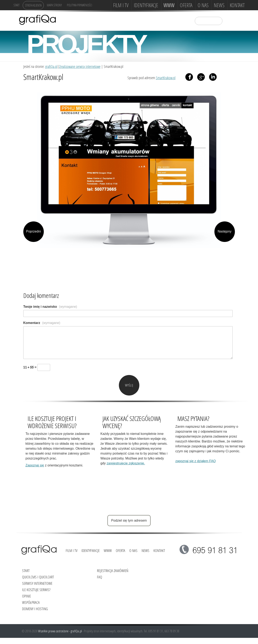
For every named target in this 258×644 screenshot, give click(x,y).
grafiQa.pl (51, 66)
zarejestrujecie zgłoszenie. (126, 463)
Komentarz (42, 323)
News (219, 5)
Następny (225, 231)
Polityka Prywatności (79, 5)
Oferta (186, 5)
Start (17, 5)
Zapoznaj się (35, 465)
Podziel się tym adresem (129, 520)
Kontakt (237, 5)
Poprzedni (33, 231)
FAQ (100, 577)
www (169, 5)
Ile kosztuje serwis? (36, 590)
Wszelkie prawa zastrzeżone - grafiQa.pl (60, 631)
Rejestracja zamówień (113, 570)
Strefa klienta (33, 5)
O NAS (203, 5)
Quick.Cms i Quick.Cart (38, 577)
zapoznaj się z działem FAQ (195, 461)
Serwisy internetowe (37, 583)
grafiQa (38, 19)
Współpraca (31, 602)
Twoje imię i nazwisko (50, 307)
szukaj (228, 21)
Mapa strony (54, 5)
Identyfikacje (146, 5)
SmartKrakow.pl (166, 78)
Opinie (26, 596)
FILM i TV (121, 5)
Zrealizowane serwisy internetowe (80, 66)
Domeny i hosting (35, 609)
